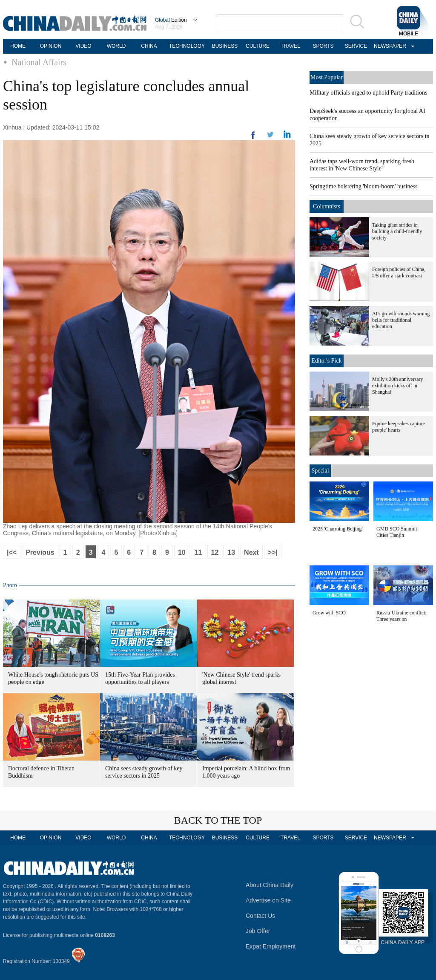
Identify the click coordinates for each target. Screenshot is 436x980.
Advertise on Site (268, 900)
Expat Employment (271, 946)
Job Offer (258, 931)
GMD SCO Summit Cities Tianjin (397, 532)
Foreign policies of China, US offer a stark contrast (399, 272)
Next (251, 552)
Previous (40, 552)
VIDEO (83, 46)
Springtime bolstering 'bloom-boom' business (364, 186)
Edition (171, 20)
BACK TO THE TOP (218, 820)
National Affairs (39, 62)
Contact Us (260, 916)
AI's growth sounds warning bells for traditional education (401, 320)
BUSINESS (225, 46)
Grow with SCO (329, 613)
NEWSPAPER (389, 46)
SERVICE (356, 46)
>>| (273, 552)
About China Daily (270, 885)
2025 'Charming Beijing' (338, 529)
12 (215, 552)
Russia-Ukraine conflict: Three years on (402, 616)
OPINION (51, 46)
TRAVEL (290, 46)
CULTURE (258, 46)
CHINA (149, 46)
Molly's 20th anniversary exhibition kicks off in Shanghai (397, 386)
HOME (18, 46)
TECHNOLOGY (187, 46)
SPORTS (323, 46)
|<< (12, 552)
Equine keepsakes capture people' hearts (399, 427)
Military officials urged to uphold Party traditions (368, 93)
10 (182, 552)
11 (198, 552)
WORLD (116, 46)
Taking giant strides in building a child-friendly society (397, 231)
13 (231, 552)
